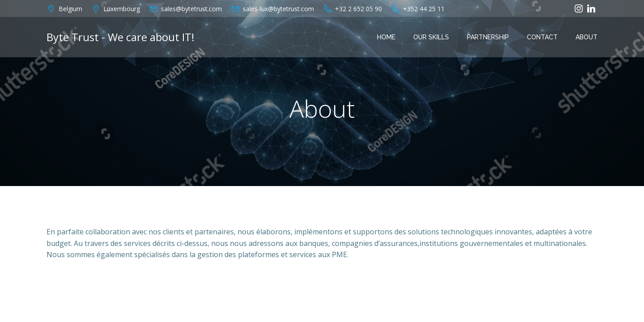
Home (386, 37)
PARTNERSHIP (488, 37)
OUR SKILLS (431, 37)
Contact (542, 37)
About (587, 37)
